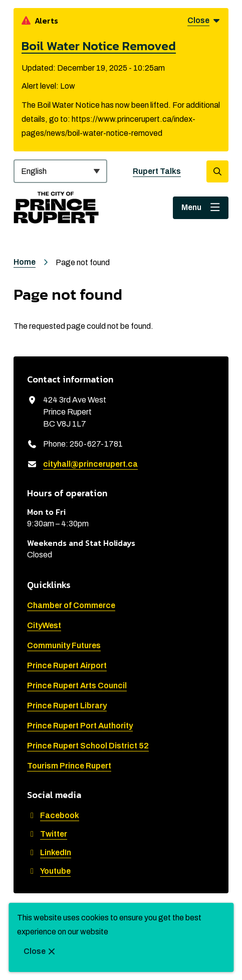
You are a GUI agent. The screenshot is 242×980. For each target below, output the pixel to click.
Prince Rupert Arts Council (77, 685)
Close (35, 951)
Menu (191, 207)
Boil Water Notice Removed (99, 46)
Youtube (49, 871)
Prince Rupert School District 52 (88, 746)
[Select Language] (60, 171)
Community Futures (64, 645)
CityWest (44, 625)
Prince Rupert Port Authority (80, 726)
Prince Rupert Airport (67, 665)
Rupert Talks (157, 171)
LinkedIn (49, 852)
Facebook (53, 815)
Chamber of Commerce (71, 605)
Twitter (47, 834)
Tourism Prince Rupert (69, 766)
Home (25, 262)
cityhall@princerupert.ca (90, 464)
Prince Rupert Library (67, 706)
